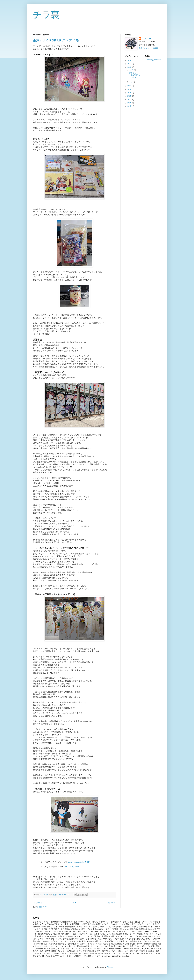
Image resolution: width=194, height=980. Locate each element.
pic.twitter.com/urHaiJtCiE (79, 862)
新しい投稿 (38, 903)
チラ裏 (46, 15)
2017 (130, 100)
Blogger (110, 967)
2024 (130, 60)
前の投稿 (112, 903)
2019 (130, 93)
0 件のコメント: (65, 895)
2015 (130, 106)
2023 (130, 64)
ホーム (75, 903)
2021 (130, 86)
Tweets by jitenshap (153, 60)
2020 (130, 89)
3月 (131, 82)
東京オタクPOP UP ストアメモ (56, 40)
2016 (130, 103)
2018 (130, 96)
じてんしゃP (146, 39)
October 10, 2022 (71, 867)
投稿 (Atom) (42, 907)
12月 (132, 70)
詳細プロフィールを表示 (148, 48)
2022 (130, 67)
